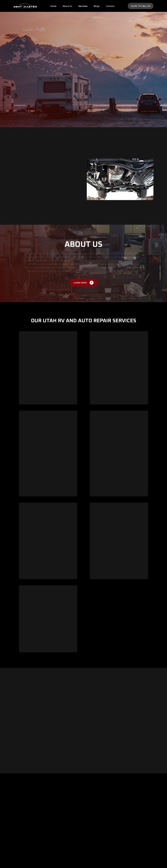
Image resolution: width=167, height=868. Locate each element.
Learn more (27, 412)
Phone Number (96, 35)
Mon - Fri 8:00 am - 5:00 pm (137, 839)
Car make (93, 56)
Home (53, 6)
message (93, 66)
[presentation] (109, 94)
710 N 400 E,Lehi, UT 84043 (131, 823)
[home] (25, 6)
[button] (83, 6)
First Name (94, 25)
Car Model (125, 56)
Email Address (96, 46)
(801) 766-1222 (132, 831)
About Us (67, 6)
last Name (125, 25)
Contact (110, 6)
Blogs (97, 6)
